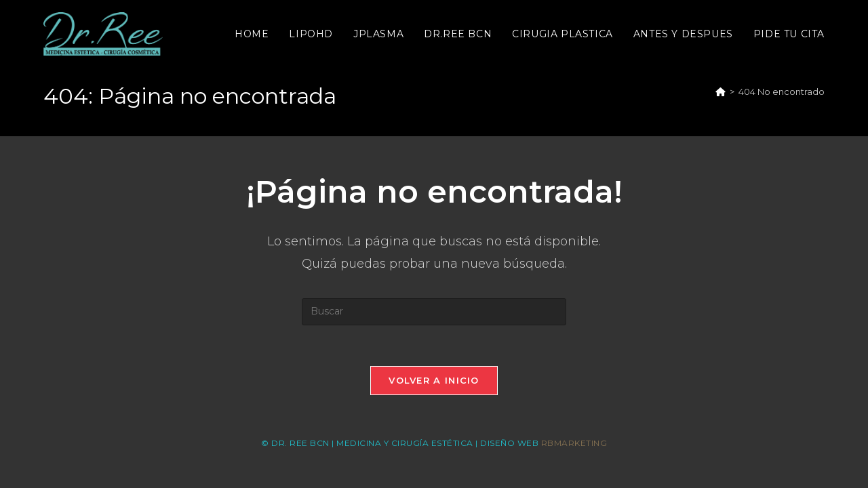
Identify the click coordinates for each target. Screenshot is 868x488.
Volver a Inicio (434, 380)
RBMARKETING (574, 443)
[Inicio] (721, 91)
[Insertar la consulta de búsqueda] (434, 312)
